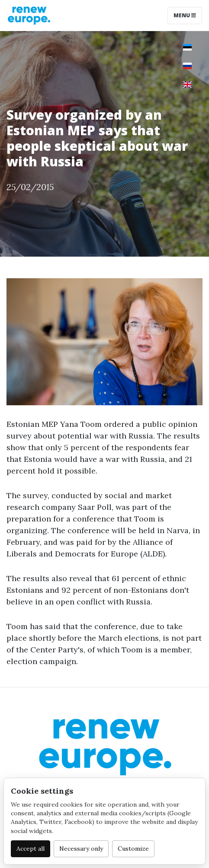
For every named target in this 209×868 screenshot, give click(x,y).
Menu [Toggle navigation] (185, 15)
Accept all (31, 849)
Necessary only (81, 849)
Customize (133, 849)
